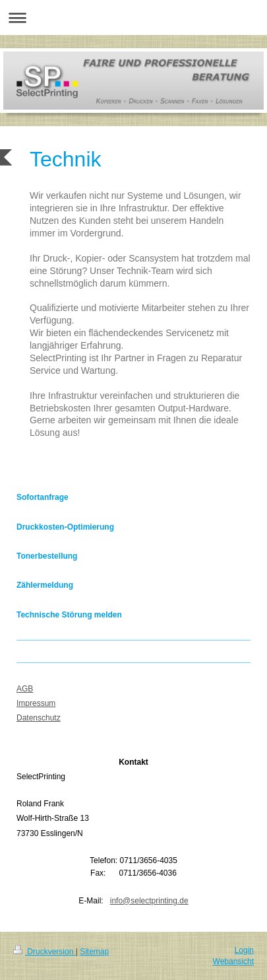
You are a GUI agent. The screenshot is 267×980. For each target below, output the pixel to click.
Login (244, 950)
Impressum (36, 703)
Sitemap (94, 952)
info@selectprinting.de (149, 901)
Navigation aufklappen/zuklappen (133, 17)
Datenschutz (39, 718)
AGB (25, 689)
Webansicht (233, 962)
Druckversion (44, 952)
